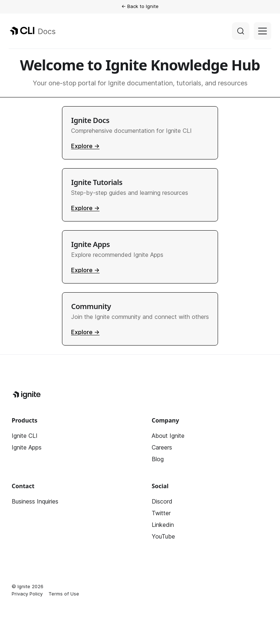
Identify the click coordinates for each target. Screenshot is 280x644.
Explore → (85, 146)
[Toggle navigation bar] (262, 31)
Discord (162, 501)
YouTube (163, 536)
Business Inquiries (35, 501)
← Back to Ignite (140, 6)
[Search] (241, 31)
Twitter (161, 513)
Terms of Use (64, 594)
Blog (158, 459)
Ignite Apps (27, 447)
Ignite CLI (25, 436)
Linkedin (163, 525)
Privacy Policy (27, 594)
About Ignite (168, 436)
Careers (162, 447)
